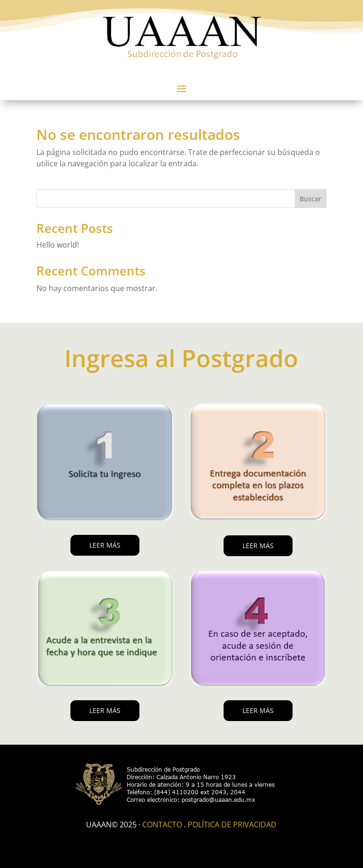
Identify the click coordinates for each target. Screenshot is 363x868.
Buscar (311, 199)
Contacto (162, 825)
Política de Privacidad (232, 825)
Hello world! (58, 245)
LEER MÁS (105, 545)
